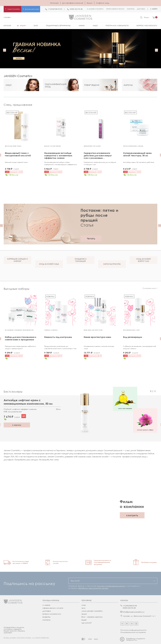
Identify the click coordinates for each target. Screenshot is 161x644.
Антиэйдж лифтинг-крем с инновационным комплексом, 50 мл (28, 401)
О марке (46, 605)
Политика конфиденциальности (133, 630)
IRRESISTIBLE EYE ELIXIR (92, 146)
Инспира (54, 3)
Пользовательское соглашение (133, 632)
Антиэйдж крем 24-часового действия (139, 162)
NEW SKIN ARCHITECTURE (93, 330)
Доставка (47, 611)
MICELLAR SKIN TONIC (13, 146)
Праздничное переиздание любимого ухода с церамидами (20, 347)
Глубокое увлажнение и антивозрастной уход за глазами (140, 347)
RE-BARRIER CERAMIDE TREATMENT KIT (19, 330)
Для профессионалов (73, 3)
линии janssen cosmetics (92, 611)
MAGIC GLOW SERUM (52, 146)
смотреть (132, 515)
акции (84, 614)
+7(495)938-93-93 (55, 9)
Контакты (47, 619)
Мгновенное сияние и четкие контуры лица (99, 347)
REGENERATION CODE (131, 330)
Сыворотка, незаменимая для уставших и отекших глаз (100, 163)
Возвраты (47, 617)
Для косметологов (32, 9)
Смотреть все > (150, 288)
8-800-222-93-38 (76, 9)
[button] (5, 50)
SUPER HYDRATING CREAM (133, 146)
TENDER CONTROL (51, 330)
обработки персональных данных (93, 588)
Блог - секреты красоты (92, 617)
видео (84, 619)
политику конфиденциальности (111, 586)
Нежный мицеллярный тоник (16, 162)
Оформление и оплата (53, 608)
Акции (90, 3)
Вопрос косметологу (52, 614)
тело (84, 608)
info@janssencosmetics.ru (134, 612)
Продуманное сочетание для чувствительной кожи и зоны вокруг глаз (60, 347)
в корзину (17, 424)
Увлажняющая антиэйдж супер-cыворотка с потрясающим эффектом (61, 163)
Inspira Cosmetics (14, 9)
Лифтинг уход (103, 3)
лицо (84, 605)
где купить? (87, 622)
